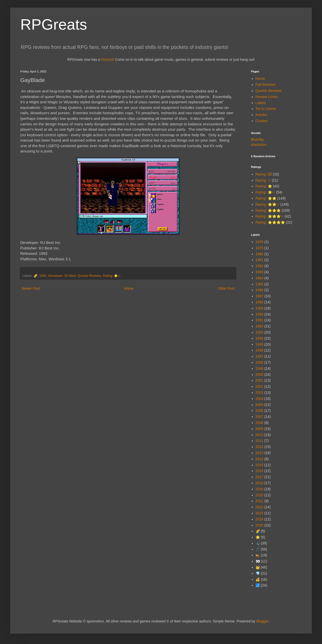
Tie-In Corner (266, 109)
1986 (260, 290)
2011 (260, 441)
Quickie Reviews (89, 276)
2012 (260, 447)
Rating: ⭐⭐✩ (267, 204)
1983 (260, 272)
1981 (260, 260)
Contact (262, 121)
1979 (260, 248)
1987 (260, 296)
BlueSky (257, 140)
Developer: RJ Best (62, 276)
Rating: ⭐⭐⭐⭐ (270, 222)
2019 (260, 489)
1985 (260, 284)
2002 (260, 386)
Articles (261, 115)
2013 (260, 453)
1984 (260, 278)
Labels (261, 103)
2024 (260, 519)
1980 (260, 254)
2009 (260, 429)
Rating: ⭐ (264, 186)
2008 (260, 423)
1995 (260, 344)
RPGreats (54, 24)
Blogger (262, 621)
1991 (260, 320)
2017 (260, 477)
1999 (260, 368)
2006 (260, 411)
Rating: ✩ (263, 180)
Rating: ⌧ (264, 174)
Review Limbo (267, 97)
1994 (260, 338)
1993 (260, 332)
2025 (260, 525)
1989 (260, 308)
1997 (260, 356)
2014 (260, 459)
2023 (260, 513)
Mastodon (259, 145)
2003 (260, 393)
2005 (260, 405)
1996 (260, 350)
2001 (260, 380)
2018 (260, 483)
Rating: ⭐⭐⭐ (268, 210)
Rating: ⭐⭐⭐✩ (270, 216)
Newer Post (31, 288)
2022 (260, 507)
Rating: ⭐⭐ (266, 198)
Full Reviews (266, 85)
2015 (260, 465)
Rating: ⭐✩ (112, 276)
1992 (43, 276)
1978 (260, 242)
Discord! (107, 60)
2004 (260, 399)
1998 (260, 362)
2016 (260, 471)
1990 (260, 314)
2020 (260, 495)
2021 (260, 501)
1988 (260, 302)
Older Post (226, 288)
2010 (260, 435)
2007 (260, 417)
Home (129, 288)
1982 (260, 266)
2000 (260, 375)
